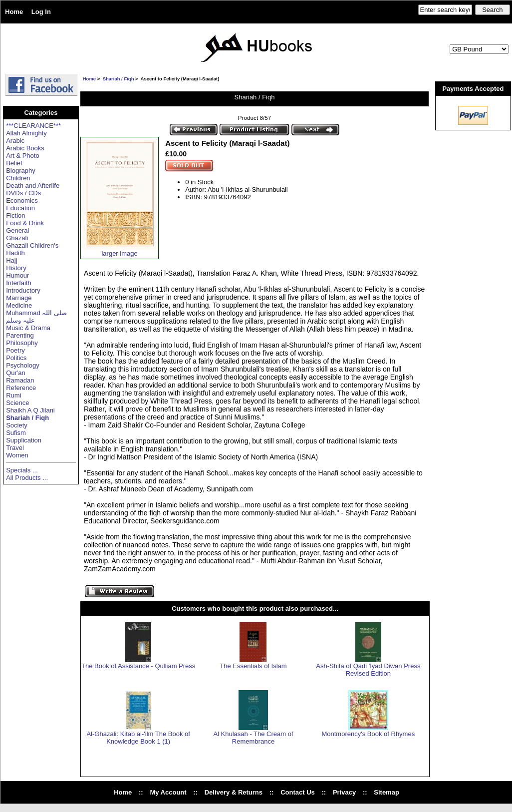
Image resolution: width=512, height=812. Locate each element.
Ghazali (17, 238)
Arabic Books (25, 148)
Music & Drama (28, 328)
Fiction (15, 215)
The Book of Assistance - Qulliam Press (138, 666)
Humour (17, 275)
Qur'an (16, 373)
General (17, 230)
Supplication (24, 440)
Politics (16, 358)
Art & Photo (22, 156)
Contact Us (298, 792)
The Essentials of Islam (253, 666)
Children (18, 178)
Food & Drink (25, 223)
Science (17, 403)
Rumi (13, 395)
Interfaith (19, 283)
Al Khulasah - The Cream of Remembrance (253, 738)
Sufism (16, 433)
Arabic (15, 141)
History (16, 268)
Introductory (23, 290)
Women (17, 455)
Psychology (22, 365)
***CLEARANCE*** (33, 126)
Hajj (11, 260)
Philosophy (22, 343)
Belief (14, 163)
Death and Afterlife (33, 186)
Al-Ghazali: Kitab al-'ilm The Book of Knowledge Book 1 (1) (138, 738)
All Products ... (27, 478)
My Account (168, 792)
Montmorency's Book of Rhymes (368, 734)
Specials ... (22, 470)
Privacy (344, 792)
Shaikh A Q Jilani (30, 410)
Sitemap (386, 792)
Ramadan (20, 380)
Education (20, 208)
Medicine (19, 305)
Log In (41, 12)
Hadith (15, 253)
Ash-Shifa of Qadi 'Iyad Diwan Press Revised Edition (368, 670)
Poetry (15, 350)
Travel (15, 448)
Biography (21, 171)
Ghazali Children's (32, 245)
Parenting (20, 335)
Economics (22, 201)
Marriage (19, 298)
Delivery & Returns (234, 792)
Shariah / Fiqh (119, 79)
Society (17, 425)
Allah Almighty (26, 133)
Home (14, 12)
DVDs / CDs (23, 193)
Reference (21, 388)
